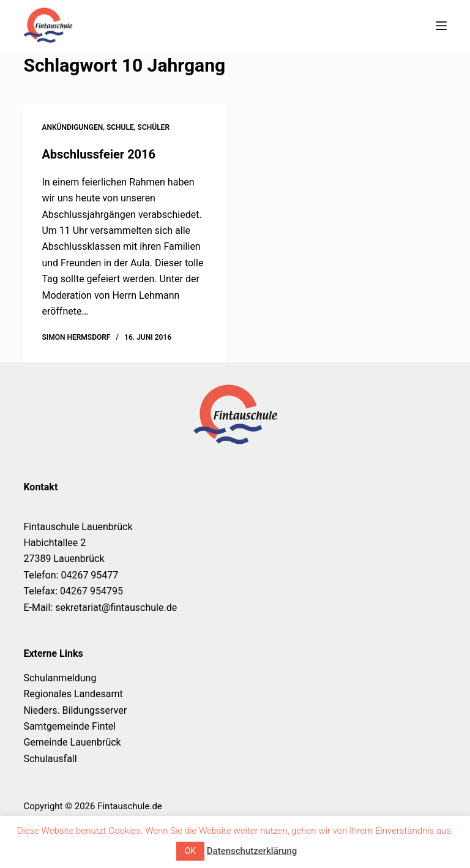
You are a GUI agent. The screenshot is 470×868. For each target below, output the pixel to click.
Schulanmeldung (60, 678)
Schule (120, 127)
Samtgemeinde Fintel (69, 726)
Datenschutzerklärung (252, 851)
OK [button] (190, 851)
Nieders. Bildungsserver (75, 710)
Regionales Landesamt (73, 694)
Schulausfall (50, 759)
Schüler (154, 127)
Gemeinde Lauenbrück (72, 742)
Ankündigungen (72, 127)
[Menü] (441, 26)
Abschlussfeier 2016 (99, 154)
